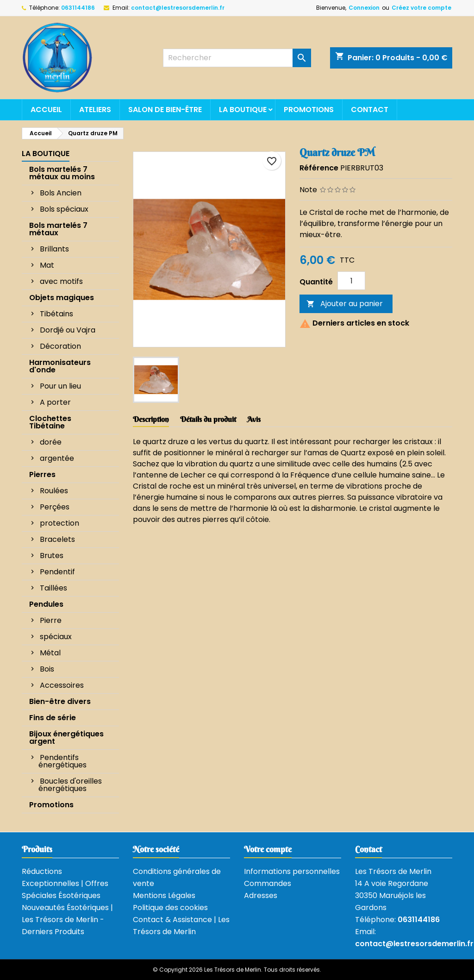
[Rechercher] (237, 58)
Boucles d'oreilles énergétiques (70, 785)
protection (59, 523)
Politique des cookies (170, 908)
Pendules (46, 604)
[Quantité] (351, 281)
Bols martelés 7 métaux (58, 229)
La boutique (243, 110)
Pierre (51, 620)
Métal (50, 653)
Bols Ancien (61, 193)
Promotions (309, 110)
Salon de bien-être (165, 110)
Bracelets (57, 539)
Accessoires (62, 685)
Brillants (54, 249)
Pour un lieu (60, 386)
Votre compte (268, 849)
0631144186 (78, 8)
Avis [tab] (254, 419)
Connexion (364, 8)
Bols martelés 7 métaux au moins (62, 173)
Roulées (54, 491)
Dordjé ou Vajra (68, 330)
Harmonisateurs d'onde (60, 366)
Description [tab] (151, 419)
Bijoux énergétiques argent (66, 738)
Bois (47, 669)
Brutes (52, 556)
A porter (55, 402)
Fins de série (53, 718)
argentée (57, 458)
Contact (370, 110)
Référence (319, 168)
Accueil (46, 110)
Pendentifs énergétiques (62, 761)
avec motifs (61, 281)
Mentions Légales (164, 895)
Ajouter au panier (345, 304)
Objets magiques (62, 298)
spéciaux (56, 637)
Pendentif (57, 572)
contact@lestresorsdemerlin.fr (178, 8)
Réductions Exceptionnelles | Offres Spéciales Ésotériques (65, 883)
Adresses (261, 895)
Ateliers (95, 110)
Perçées (55, 507)
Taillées (53, 588)
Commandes (268, 883)
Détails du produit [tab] (208, 419)
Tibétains (56, 314)
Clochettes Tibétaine (50, 422)
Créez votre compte (421, 8)
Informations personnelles (292, 871)
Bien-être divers (60, 701)
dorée (51, 442)
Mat (47, 265)
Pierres (42, 474)
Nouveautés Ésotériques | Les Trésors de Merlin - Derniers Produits (67, 920)
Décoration (60, 346)
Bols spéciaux (64, 209)
